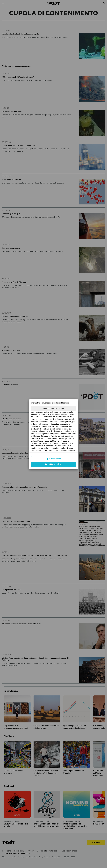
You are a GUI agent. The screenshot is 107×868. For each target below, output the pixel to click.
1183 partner (55, 441)
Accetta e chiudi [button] (53, 464)
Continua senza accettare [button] (54, 408)
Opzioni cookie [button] (53, 459)
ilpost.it (65, 443)
